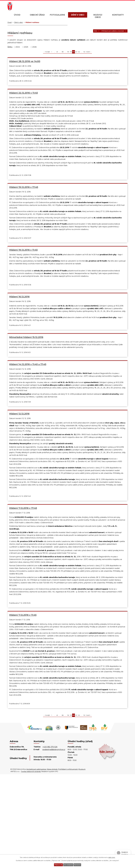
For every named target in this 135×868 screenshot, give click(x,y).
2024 (18, 47)
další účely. (112, 857)
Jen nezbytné (68, 865)
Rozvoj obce (98, 16)
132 (84, 52)
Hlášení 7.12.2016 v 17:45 (105, 347)
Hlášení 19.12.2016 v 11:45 (23, 262)
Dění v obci (78, 15)
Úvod (17, 15)
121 (76, 52)
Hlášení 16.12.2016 (60, 262)
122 (79, 52)
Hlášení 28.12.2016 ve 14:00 (25, 61)
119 (71, 52)
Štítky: (10, 47)
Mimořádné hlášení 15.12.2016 (108, 262)
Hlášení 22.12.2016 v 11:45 (64, 61)
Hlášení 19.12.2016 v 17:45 (105, 61)
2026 (34, 47)
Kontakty (118, 15)
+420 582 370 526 (50, 841)
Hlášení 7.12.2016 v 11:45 (23, 584)
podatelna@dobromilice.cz (54, 843)
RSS (91, 32)
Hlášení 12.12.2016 (60, 347)
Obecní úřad (37, 15)
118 (68, 52)
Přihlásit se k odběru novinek (112, 32)
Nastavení (81, 865)
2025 (26, 47)
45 (57, 52)
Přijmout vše (55, 865)
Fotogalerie (57, 15)
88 (63, 52)
